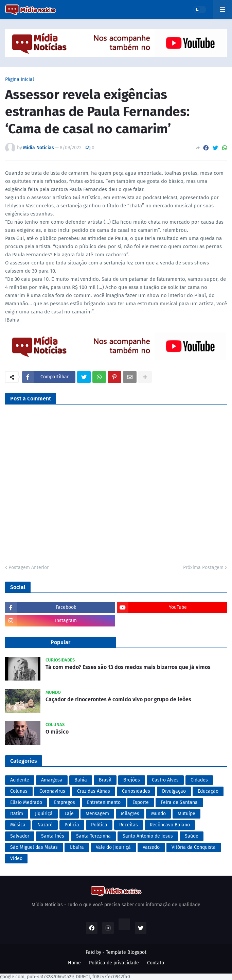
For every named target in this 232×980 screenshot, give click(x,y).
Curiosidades (136, 791)
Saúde (192, 836)
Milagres (130, 814)
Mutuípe (186, 814)
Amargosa (52, 780)
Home (74, 963)
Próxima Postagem (203, 568)
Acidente (20, 780)
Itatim (17, 814)
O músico (57, 732)
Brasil (105, 780)
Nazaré (45, 825)
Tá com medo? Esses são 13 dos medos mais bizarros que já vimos (128, 667)
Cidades (199, 780)
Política (99, 825)
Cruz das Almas (94, 791)
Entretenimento (104, 802)
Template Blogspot (126, 952)
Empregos (65, 802)
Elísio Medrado (26, 802)
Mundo (158, 814)
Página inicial (20, 80)
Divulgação (174, 791)
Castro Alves (165, 780)
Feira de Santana (179, 802)
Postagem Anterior (29, 568)
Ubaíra (77, 847)
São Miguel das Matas (34, 847)
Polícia (72, 825)
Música (18, 825)
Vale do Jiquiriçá (113, 847)
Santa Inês (53, 836)
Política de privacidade (114, 963)
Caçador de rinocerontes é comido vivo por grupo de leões (118, 699)
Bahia (81, 780)
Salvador (20, 836)
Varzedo (151, 847)
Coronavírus (52, 791)
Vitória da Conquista (194, 847)
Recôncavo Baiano (170, 825)
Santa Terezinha (93, 836)
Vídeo (16, 858)
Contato (156, 963)
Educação (208, 791)
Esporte (141, 802)
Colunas (19, 791)
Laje (69, 814)
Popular (60, 642)
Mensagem (97, 814)
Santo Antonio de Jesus (148, 836)
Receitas (129, 825)
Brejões (132, 780)
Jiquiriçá (44, 814)
